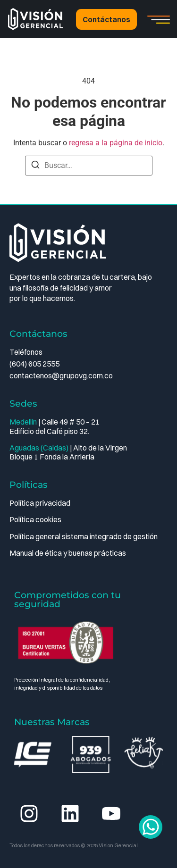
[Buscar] (35, 166)
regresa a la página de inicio (116, 143)
